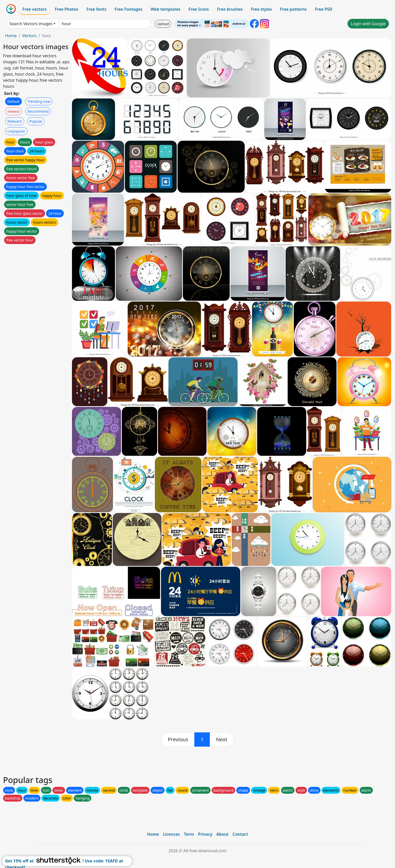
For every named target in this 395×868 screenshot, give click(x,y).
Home (11, 36)
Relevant (15, 121)
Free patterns (293, 9)
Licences (171, 834)
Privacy (205, 834)
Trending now (39, 101)
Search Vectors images (31, 24)
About (222, 834)
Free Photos (66, 9)
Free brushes (230, 9)
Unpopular (16, 131)
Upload (163, 24)
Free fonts (97, 9)
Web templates (165, 9)
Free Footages (128, 9)
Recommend (38, 111)
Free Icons (199, 9)
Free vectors (34, 9)
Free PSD (324, 9)
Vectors (29, 36)
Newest (14, 111)
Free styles (261, 9)
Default (13, 101)
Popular (36, 121)
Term (189, 834)
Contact (240, 834)
